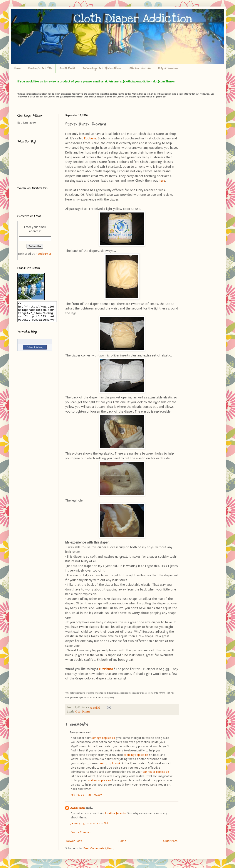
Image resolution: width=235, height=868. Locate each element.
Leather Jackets (115, 813)
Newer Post (74, 841)
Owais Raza (77, 808)
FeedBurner (44, 254)
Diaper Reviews (168, 68)
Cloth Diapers (83, 712)
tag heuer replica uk (156, 772)
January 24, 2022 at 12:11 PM (89, 823)
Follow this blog (35, 351)
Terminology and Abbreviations (102, 68)
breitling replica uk (136, 755)
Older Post (170, 841)
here (162, 181)
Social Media (67, 68)
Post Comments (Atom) (99, 848)
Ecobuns (90, 138)
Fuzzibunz (106, 669)
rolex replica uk (110, 763)
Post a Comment (82, 832)
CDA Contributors (140, 68)
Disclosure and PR (40, 68)
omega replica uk (104, 738)
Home (17, 68)
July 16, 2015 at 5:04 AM (86, 795)
